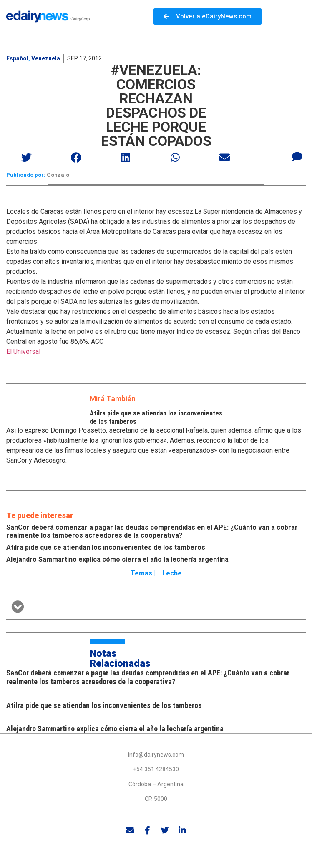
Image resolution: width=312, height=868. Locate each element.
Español (17, 58)
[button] (27, 157)
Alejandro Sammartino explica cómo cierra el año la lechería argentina (117, 559)
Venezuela (46, 58)
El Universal (23, 351)
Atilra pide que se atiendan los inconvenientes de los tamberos (106, 547)
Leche (172, 573)
